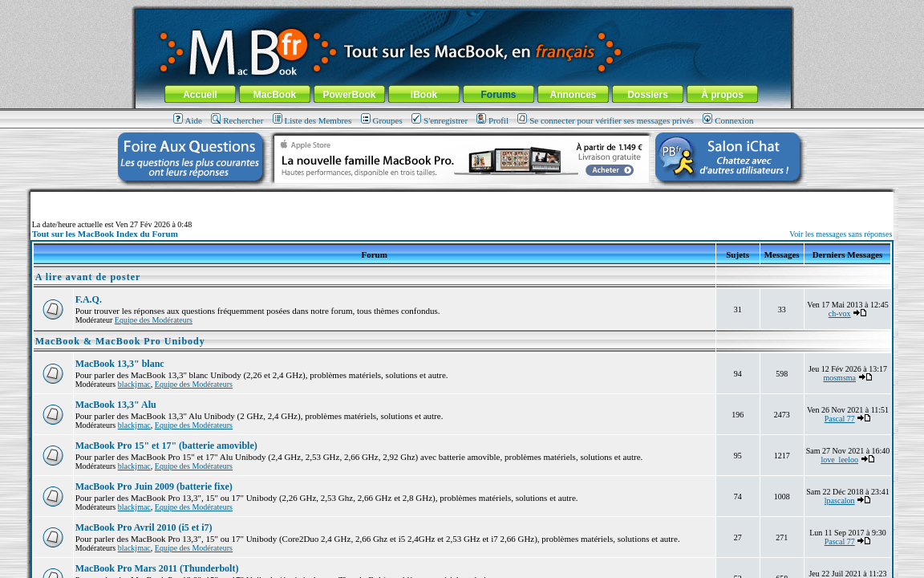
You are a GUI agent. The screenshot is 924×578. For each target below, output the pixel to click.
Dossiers (648, 95)
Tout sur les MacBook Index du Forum (105, 234)
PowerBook (349, 95)
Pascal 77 (840, 419)
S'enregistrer (440, 120)
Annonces (573, 95)
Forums (498, 95)
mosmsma (839, 378)
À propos (722, 95)
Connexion (728, 120)
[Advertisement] (462, 198)
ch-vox (840, 313)
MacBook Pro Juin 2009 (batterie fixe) (154, 486)
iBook (424, 95)
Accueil (200, 95)
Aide (188, 120)
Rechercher (237, 120)
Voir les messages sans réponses (841, 234)
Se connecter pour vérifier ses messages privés (606, 120)
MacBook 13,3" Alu (116, 405)
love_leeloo (839, 460)
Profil (492, 120)
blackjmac (134, 384)
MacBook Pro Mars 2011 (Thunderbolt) (157, 568)
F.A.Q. (89, 299)
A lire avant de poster (88, 277)
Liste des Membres (312, 120)
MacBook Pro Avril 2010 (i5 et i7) (144, 527)
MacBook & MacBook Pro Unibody (120, 341)
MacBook (275, 95)
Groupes (382, 120)
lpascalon (840, 501)
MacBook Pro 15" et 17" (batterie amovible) (166, 446)
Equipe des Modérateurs (154, 320)
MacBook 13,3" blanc (120, 364)
